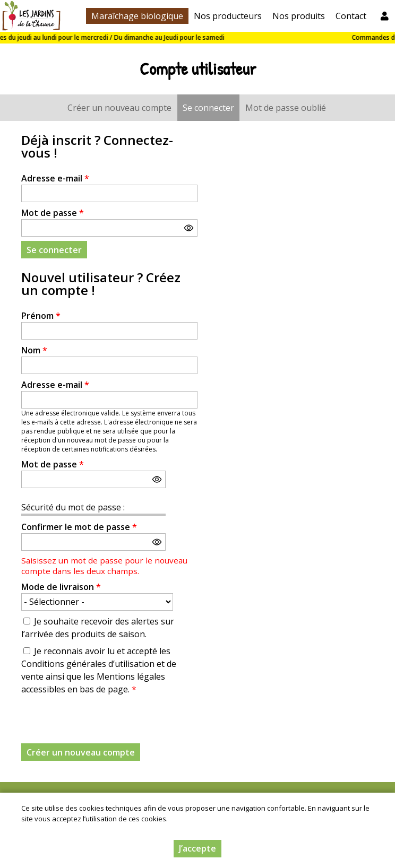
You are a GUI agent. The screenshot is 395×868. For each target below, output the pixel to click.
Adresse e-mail (55, 178)
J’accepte (197, 848)
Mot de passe (53, 213)
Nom (34, 350)
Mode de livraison (61, 587)
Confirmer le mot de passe (79, 527)
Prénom (41, 316)
